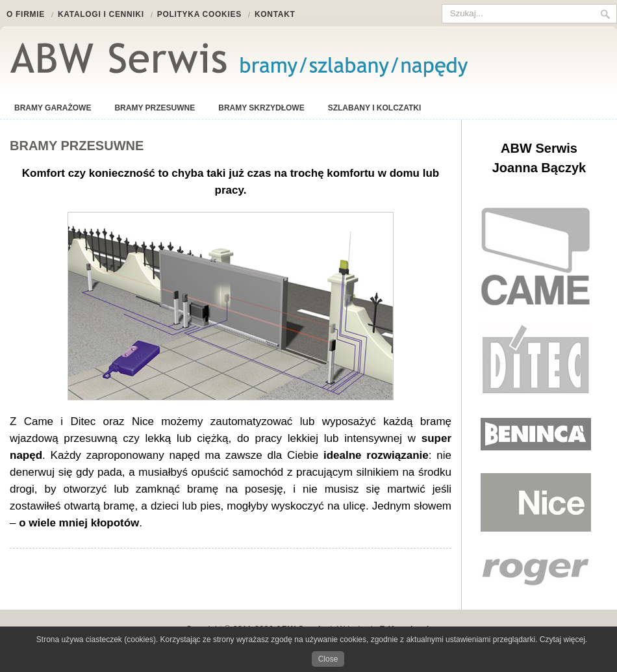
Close (328, 659)
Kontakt (275, 14)
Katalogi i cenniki (101, 14)
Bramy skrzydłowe (261, 108)
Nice (536, 502)
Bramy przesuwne (155, 108)
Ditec (536, 359)
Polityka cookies (199, 14)
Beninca (536, 434)
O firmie (26, 14)
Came (536, 257)
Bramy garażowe (53, 108)
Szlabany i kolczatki (375, 108)
